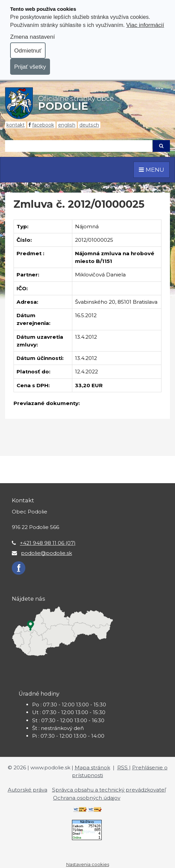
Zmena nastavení (32, 37)
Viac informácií (145, 25)
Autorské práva (28, 790)
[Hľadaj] (79, 146)
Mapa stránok (92, 767)
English (67, 125)
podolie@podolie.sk (46, 553)
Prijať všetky (30, 67)
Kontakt (16, 125)
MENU (152, 170)
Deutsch (89, 125)
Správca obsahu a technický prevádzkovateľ (109, 790)
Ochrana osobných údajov (87, 798)
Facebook (43, 125)
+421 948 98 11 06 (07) (48, 543)
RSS (123, 767)
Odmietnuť (28, 51)
